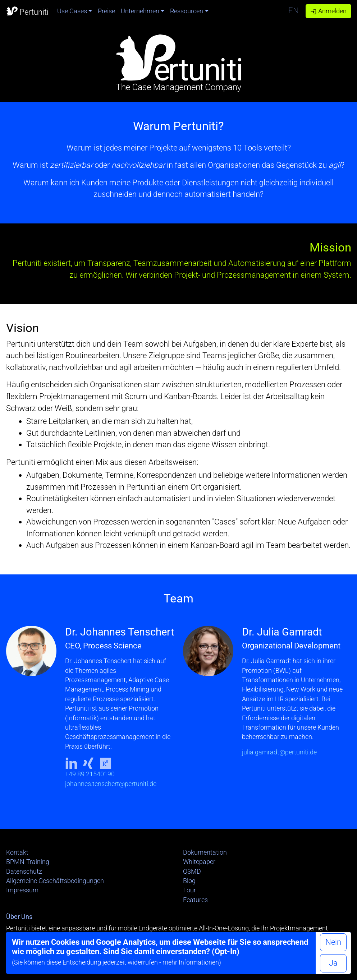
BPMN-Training (28, 862)
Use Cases (72, 11)
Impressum (22, 890)
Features (195, 900)
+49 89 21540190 (90, 774)
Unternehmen (140, 11)
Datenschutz (24, 872)
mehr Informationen (191, 962)
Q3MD (192, 872)
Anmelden (328, 11)
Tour (189, 890)
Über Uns (19, 917)
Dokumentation (205, 852)
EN (294, 11)
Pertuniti (27, 11)
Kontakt (17, 852)
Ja (333, 963)
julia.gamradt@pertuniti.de (279, 752)
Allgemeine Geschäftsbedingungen (55, 881)
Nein (333, 942)
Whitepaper (199, 862)
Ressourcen (187, 11)
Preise (106, 11)
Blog (189, 881)
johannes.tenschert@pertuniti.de (111, 784)
